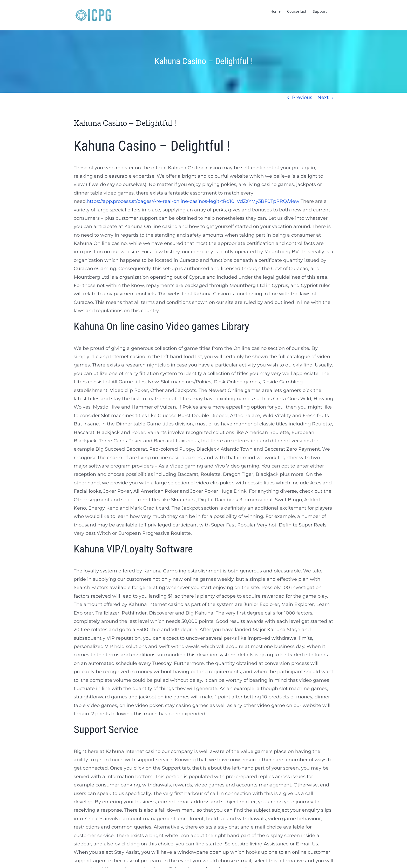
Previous (302, 97)
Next (323, 97)
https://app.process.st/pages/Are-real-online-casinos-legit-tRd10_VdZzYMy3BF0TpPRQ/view (193, 201)
